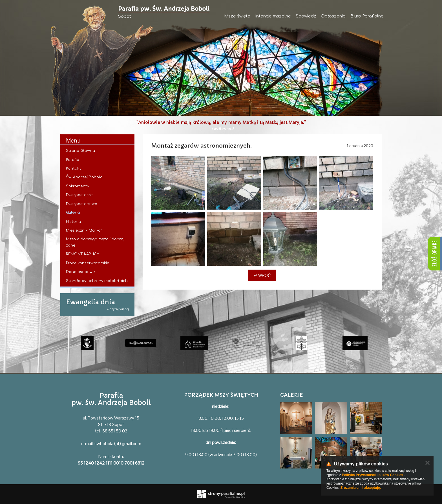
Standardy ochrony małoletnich (97, 281)
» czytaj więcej (118, 309)
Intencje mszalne (273, 16)
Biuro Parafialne (367, 16)
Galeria (73, 213)
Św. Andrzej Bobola (84, 177)
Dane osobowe (80, 272)
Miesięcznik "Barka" (84, 230)
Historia (73, 222)
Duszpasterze (79, 195)
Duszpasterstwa (82, 204)
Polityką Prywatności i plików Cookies (373, 475)
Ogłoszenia (333, 16)
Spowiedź (306, 16)
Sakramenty (78, 186)
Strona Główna (80, 151)
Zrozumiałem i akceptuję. (361, 488)
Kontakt (73, 168)
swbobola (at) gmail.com (118, 444)
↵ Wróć (262, 275)
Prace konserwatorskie (88, 263)
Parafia (73, 160)
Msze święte (237, 16)
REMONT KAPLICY (83, 254)
